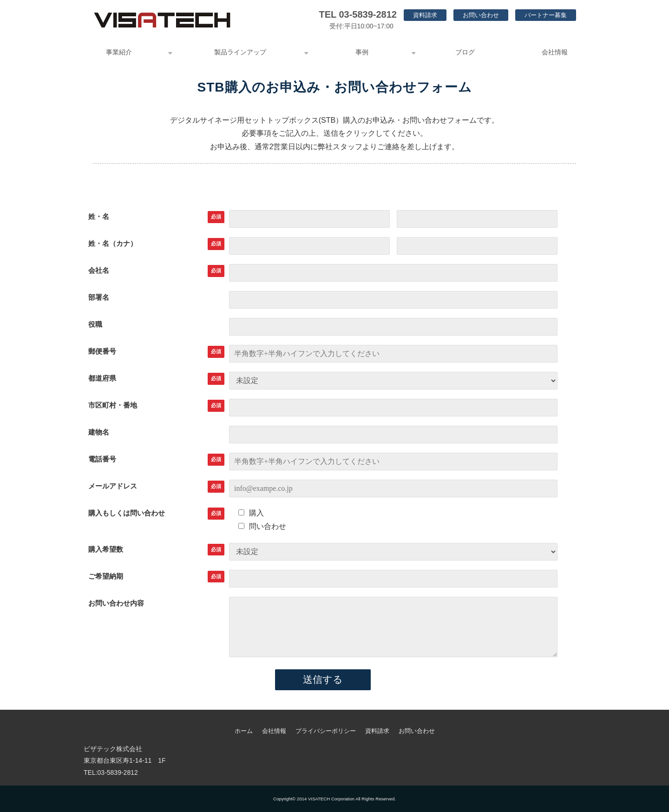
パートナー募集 (546, 15)
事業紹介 (119, 52)
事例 (362, 52)
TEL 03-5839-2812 (358, 14)
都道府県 (102, 378)
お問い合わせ (481, 15)
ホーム (244, 731)
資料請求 (425, 15)
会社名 (99, 270)
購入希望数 (106, 549)
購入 (251, 513)
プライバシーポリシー (326, 731)
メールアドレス (113, 486)
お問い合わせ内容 (116, 603)
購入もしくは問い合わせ (127, 513)
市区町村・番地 (113, 405)
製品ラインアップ (240, 52)
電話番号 (102, 459)
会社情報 (555, 52)
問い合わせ (262, 526)
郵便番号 (102, 351)
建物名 (99, 432)
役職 (95, 324)
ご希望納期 (106, 576)
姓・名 (99, 216)
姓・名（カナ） (113, 243)
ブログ (465, 52)
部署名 (99, 297)
